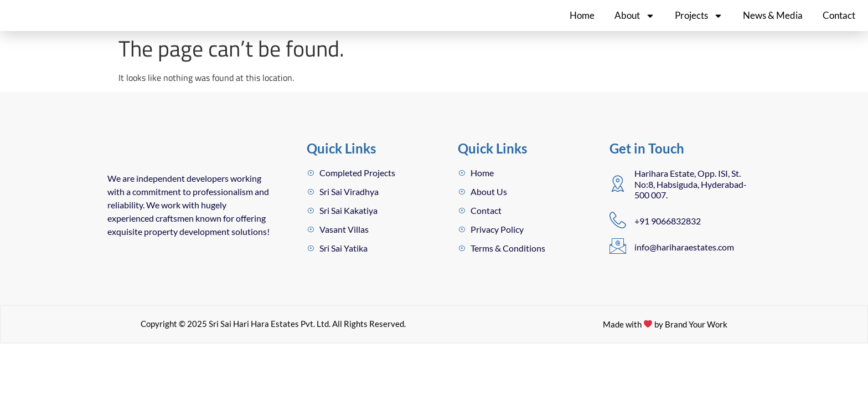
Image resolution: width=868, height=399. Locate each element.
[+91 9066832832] (618, 238)
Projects (699, 24)
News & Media (773, 24)
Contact (839, 24)
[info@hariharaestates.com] (618, 264)
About (635, 24)
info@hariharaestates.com (684, 265)
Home (582, 24)
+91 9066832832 (668, 239)
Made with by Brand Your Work (665, 376)
